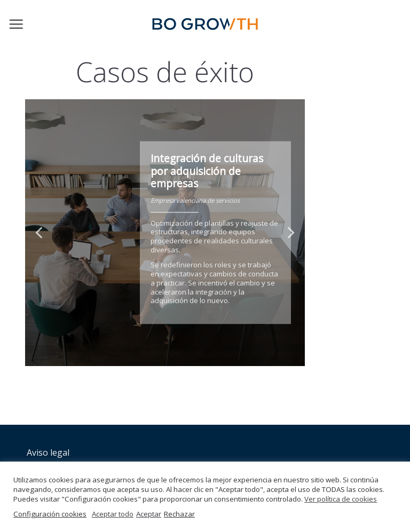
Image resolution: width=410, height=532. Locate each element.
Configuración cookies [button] (50, 514)
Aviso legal (48, 452)
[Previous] (40, 233)
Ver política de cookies (341, 499)
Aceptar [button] (149, 514)
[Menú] (16, 24)
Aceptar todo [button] (113, 514)
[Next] (290, 233)
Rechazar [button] (179, 514)
